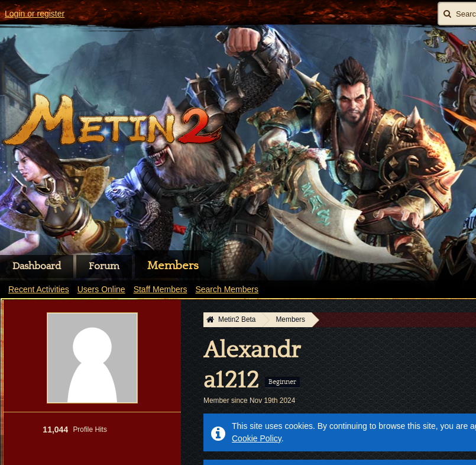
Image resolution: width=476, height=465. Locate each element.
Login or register (35, 14)
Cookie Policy (257, 438)
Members (173, 266)
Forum (104, 266)
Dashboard (37, 266)
